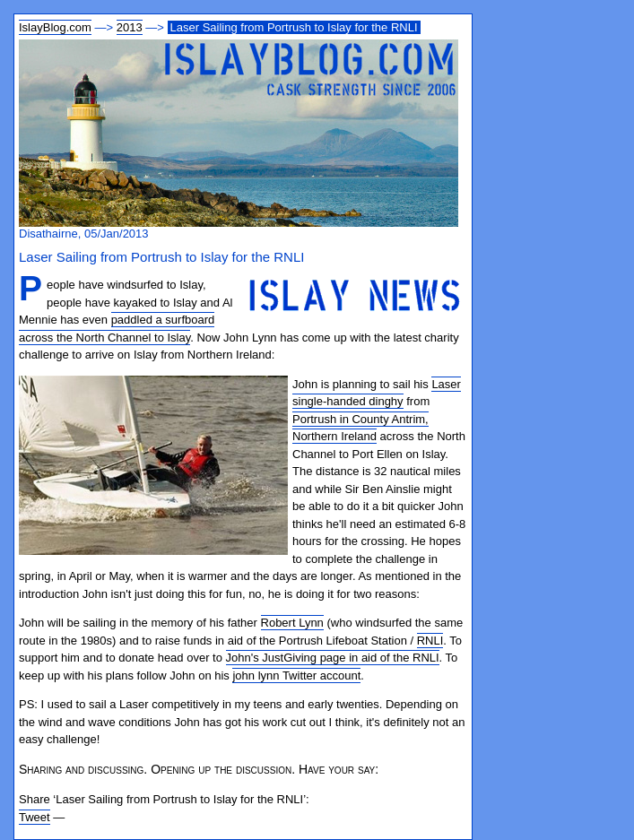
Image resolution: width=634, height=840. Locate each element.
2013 (130, 27)
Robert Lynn (292, 623)
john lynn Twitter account (296, 675)
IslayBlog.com (55, 27)
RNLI (430, 641)
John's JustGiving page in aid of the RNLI (333, 658)
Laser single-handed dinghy (377, 393)
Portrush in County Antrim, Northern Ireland (360, 428)
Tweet (35, 817)
